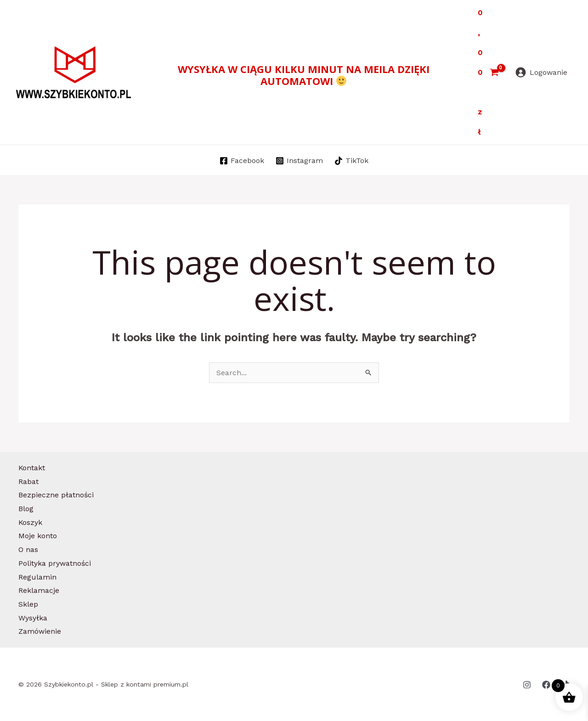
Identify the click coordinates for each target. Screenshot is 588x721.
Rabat (28, 482)
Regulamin (37, 577)
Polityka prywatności (55, 563)
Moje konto (38, 536)
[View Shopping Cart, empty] (488, 72)
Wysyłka (33, 618)
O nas (28, 549)
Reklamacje (39, 590)
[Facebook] (242, 161)
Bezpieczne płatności (56, 495)
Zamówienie (40, 631)
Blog (26, 509)
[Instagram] (300, 161)
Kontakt (32, 468)
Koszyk (31, 522)
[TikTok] (351, 161)
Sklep (28, 604)
